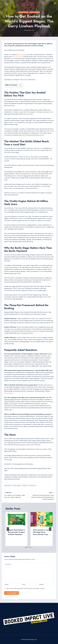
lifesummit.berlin (9, 393)
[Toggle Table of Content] (20, 85)
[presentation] (16, 519)
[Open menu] (55, 3)
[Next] (50, 529)
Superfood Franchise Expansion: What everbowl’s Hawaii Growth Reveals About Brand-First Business (42, 496)
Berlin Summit (8, 485)
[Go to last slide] (8, 529)
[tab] (26, 547)
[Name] (12, 584)
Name (7, 584)
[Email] (29, 584)
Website (41, 584)
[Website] (46, 584)
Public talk (25, 485)
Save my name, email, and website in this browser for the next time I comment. (25, 589)
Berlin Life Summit (17, 57)
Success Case (33, 485)
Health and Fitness (35, 12)
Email (24, 584)
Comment (8, 564)
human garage (17, 485)
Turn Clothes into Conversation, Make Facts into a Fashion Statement (16, 495)
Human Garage (22, 55)
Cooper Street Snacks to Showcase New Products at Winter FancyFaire (16, 532)
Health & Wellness (23, 12)
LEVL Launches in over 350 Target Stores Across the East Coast (41, 532)
